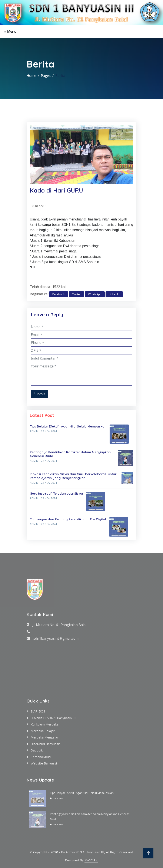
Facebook (59, 294)
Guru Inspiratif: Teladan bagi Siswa (56, 493)
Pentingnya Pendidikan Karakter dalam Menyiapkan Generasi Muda (70, 454)
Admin (34, 431)
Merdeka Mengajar (44, 737)
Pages (46, 76)
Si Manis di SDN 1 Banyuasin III (53, 718)
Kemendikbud (41, 757)
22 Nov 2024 (49, 431)
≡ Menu (10, 32)
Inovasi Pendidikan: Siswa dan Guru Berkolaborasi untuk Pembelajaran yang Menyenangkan (73, 476)
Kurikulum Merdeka (45, 724)
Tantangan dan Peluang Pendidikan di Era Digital (68, 519)
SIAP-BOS (38, 711)
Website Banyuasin (45, 763)
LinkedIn (114, 294)
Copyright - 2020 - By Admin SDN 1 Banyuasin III (69, 852)
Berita (60, 76)
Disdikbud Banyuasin (46, 744)
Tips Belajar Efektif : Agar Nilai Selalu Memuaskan (68, 426)
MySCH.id (91, 860)
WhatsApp (95, 294)
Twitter (76, 294)
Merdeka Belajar (43, 731)
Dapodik (37, 750)
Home (31, 76)
